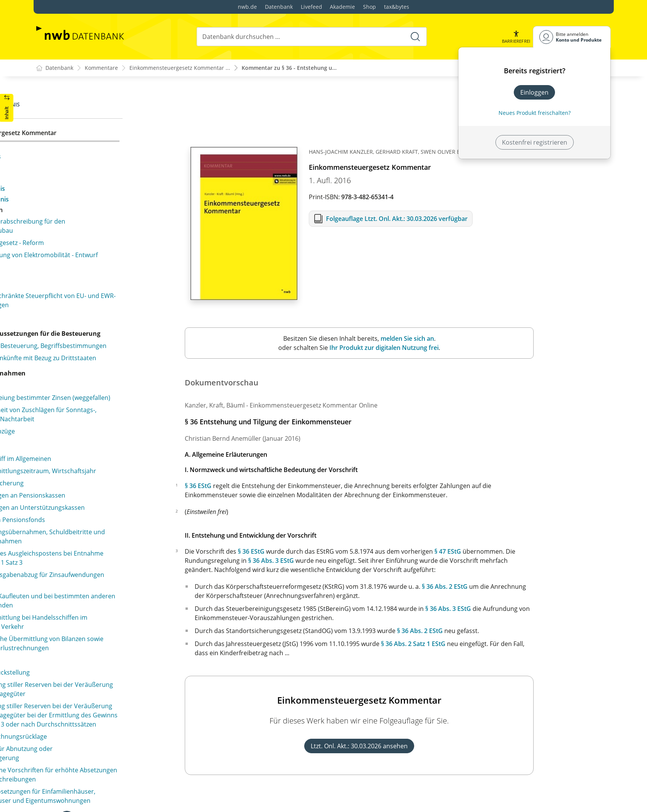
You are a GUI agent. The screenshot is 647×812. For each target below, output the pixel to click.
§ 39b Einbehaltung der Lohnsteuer (100, 521)
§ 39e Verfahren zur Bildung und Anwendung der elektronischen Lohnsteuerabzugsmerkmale (119, 590)
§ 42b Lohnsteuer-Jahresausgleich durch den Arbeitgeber (113, 788)
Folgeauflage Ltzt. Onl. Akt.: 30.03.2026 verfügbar (474, 219)
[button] (516, 37)
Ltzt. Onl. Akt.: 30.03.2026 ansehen (437, 746)
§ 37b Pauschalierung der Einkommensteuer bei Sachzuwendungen (118, 419)
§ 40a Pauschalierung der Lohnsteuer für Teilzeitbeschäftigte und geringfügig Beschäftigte (119, 654)
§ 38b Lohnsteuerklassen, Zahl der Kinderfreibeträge (98, 480)
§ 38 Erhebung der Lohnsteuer (93, 451)
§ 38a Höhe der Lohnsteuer (88, 463)
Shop (369, 7)
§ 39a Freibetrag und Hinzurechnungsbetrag (113, 509)
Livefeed (311, 7)
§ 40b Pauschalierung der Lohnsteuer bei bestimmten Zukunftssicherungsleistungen (111, 675)
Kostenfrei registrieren (535, 142)
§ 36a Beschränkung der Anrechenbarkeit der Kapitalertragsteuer (114, 364)
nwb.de (247, 7)
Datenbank (279, 7)
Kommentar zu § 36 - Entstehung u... (289, 68)
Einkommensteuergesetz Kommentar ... (180, 68)
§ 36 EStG (276, 486)
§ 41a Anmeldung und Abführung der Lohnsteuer (120, 714)
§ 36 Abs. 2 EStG (522, 587)
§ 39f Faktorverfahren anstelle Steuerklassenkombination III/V (94, 611)
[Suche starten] (415, 37)
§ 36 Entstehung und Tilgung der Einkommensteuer (96, 138)
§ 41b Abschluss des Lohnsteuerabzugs (106, 726)
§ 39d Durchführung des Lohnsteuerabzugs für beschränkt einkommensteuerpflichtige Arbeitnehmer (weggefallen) (117, 564)
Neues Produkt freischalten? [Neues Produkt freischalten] (535, 113)
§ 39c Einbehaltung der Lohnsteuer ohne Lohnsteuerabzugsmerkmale (108, 538)
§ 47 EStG (525, 552)
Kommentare (101, 68)
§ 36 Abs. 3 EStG (349, 561)
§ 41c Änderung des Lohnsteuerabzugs (105, 738)
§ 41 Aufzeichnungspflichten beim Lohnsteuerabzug (97, 697)
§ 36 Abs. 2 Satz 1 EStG (491, 644)
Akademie (342, 7)
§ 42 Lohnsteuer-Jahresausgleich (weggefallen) (115, 750)
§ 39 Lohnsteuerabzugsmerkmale (97, 497)
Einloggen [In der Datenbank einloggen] (534, 92)
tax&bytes (397, 7)
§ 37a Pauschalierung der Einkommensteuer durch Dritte (122, 398)
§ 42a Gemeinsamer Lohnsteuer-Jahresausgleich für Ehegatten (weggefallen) (119, 767)
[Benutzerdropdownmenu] (572, 37)
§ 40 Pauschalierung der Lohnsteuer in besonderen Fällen (105, 633)
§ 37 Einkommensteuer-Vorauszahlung (105, 381)
